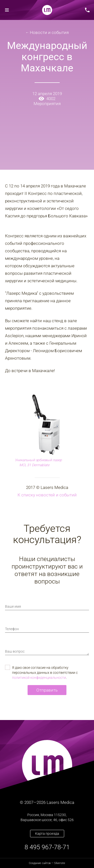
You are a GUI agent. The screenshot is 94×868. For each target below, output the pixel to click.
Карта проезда (47, 834)
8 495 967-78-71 (47, 847)
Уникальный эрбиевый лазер (38, 460)
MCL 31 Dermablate (34, 465)
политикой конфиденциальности (39, 678)
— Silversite (47, 863)
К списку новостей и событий (47, 495)
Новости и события (49, 32)
